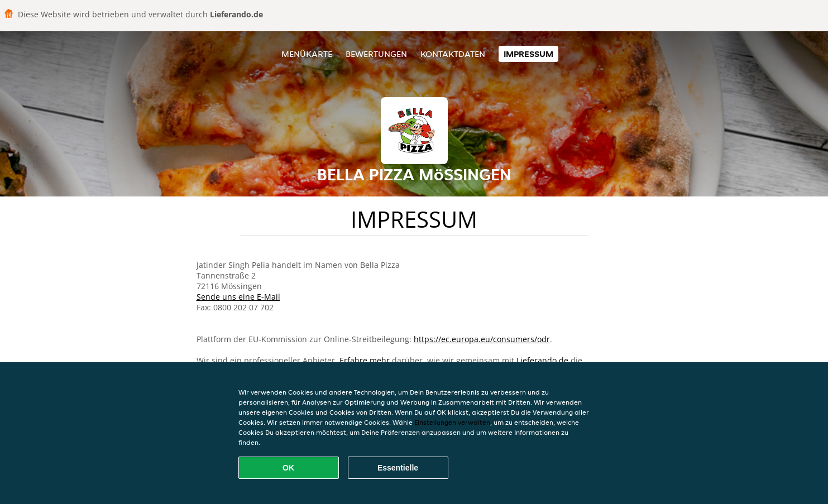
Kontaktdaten (453, 54)
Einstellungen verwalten (452, 422)
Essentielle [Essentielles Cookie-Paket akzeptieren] (398, 468)
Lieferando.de (542, 360)
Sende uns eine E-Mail (238, 297)
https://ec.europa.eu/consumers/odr (482, 339)
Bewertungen (376, 54)
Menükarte (307, 54)
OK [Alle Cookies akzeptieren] (288, 468)
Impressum (528, 54)
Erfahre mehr (365, 360)
